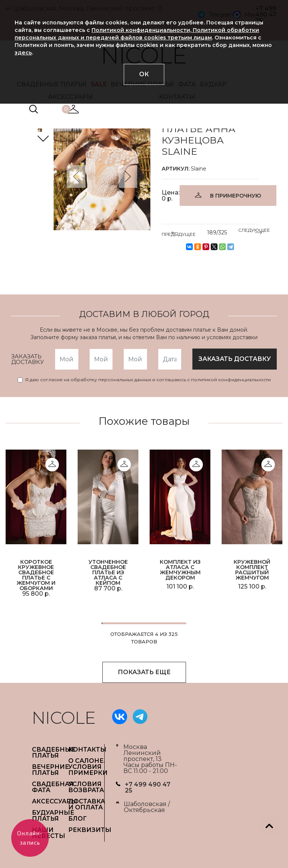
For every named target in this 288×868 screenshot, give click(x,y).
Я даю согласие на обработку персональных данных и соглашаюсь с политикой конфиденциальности (148, 380)
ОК (144, 74)
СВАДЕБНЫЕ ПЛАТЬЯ (54, 753)
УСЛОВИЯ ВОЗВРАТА (86, 787)
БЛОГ (77, 819)
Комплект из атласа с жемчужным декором (180, 570)
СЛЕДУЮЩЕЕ (254, 232)
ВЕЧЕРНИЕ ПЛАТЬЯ (50, 770)
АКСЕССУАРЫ (55, 801)
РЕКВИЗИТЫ (90, 830)
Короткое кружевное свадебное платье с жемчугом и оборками (36, 575)
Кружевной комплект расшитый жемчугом (252, 570)
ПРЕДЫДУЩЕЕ (179, 233)
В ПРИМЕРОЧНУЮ (235, 196)
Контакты (87, 749)
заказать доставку (235, 359)
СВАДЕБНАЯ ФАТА (53, 787)
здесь (23, 53)
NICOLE (64, 718)
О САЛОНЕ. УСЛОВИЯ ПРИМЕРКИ (88, 767)
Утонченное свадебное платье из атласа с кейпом (108, 572)
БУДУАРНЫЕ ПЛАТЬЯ (53, 816)
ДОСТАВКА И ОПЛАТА (87, 804)
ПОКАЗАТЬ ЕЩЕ (144, 672)
